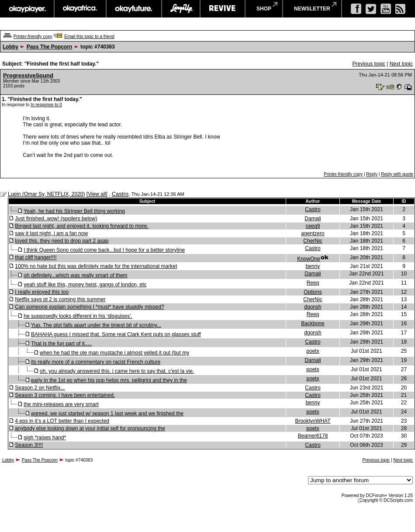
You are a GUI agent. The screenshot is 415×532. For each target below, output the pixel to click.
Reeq (313, 283)
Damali (313, 219)
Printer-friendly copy (33, 37)
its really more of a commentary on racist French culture (96, 362)
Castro (120, 194)
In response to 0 (46, 105)
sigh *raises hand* (45, 438)
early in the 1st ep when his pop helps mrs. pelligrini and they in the (109, 380)
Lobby (10, 47)
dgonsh (313, 307)
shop (264, 9)
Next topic (401, 64)
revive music (223, 9)
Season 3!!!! (29, 445)
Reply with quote (397, 174)
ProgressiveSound (28, 75)
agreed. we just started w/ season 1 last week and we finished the (107, 414)
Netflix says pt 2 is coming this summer (60, 299)
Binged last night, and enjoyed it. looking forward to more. (82, 226)
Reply (372, 174)
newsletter (312, 9)
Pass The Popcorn (50, 47)
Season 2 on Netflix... (40, 388)
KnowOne (309, 259)
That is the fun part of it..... (61, 344)
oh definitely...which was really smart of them (75, 275)
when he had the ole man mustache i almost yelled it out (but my (114, 353)
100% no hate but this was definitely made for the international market (96, 266)
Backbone (313, 323)
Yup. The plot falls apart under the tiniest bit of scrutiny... (96, 325)
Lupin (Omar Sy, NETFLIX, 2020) (47, 194)
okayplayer (27, 9)
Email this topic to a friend (89, 37)
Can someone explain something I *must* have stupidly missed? (90, 307)
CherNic (313, 241)
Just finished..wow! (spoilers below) (56, 219)
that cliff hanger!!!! (36, 257)
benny (313, 266)
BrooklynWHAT (313, 421)
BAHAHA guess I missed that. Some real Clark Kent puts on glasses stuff (116, 334)
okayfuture (134, 9)
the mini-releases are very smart (61, 404)
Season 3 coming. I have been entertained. (65, 395)
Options (313, 292)
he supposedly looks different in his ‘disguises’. (78, 316)
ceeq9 (313, 226)
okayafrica (80, 9)
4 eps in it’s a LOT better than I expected (62, 421)
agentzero (313, 233)
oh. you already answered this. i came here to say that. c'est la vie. (117, 371)
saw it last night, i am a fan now (51, 233)
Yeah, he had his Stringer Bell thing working (74, 211)
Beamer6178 (313, 436)
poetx (313, 351)
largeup (181, 9)
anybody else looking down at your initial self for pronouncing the (90, 428)
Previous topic (368, 64)
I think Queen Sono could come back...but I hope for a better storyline (104, 250)
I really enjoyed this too (42, 292)
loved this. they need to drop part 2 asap (62, 241)
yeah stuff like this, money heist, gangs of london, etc (85, 285)
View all (97, 194)
